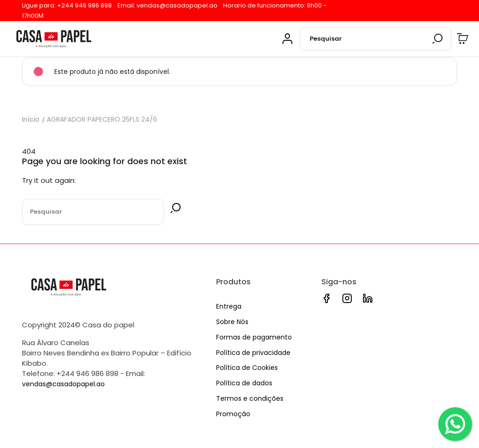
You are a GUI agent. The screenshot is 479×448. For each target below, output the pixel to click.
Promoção (233, 414)
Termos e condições (250, 398)
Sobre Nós (232, 322)
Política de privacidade (253, 353)
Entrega (229, 306)
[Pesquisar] (376, 39)
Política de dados (244, 383)
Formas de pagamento (254, 337)
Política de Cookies (247, 368)
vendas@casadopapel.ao (177, 5)
